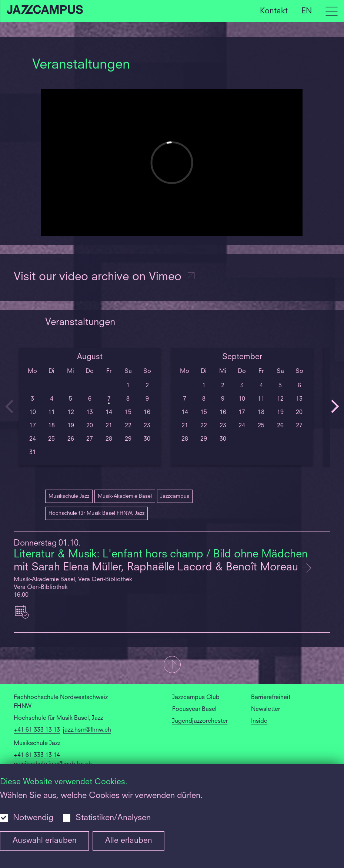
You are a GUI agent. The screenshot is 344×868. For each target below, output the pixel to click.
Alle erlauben (129, 841)
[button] (172, 665)
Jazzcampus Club (196, 698)
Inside (259, 721)
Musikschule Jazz (69, 496)
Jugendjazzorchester (200, 721)
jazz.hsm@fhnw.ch (87, 730)
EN (307, 11)
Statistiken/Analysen (113, 818)
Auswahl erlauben (45, 841)
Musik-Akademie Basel (125, 496)
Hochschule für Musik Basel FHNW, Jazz (96, 513)
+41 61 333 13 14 (37, 755)
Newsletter (265, 709)
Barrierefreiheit (271, 698)
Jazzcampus (175, 496)
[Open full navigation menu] (331, 11)
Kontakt (274, 11)
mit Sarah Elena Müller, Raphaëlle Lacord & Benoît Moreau (157, 568)
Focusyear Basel (194, 709)
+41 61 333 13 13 (37, 730)
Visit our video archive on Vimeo (105, 277)
